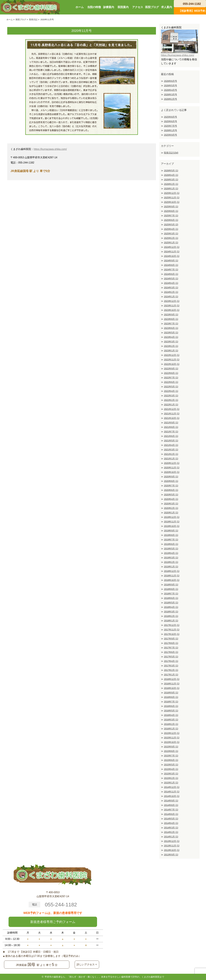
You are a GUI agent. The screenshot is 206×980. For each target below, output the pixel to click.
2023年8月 (171, 319)
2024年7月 (171, 270)
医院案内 (123, 7)
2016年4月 (171, 715)
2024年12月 (172, 247)
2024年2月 (171, 292)
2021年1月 (171, 459)
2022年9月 (171, 369)
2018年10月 (172, 580)
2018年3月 (171, 612)
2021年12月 (172, 409)
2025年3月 (171, 234)
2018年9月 (171, 585)
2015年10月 (172, 742)
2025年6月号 (171, 121)
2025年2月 (171, 238)
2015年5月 (171, 765)
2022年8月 (171, 373)
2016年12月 (172, 679)
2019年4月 (171, 553)
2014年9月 (171, 801)
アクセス (138, 7)
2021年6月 (171, 436)
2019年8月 (171, 535)
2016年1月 (171, 729)
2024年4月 (171, 283)
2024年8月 (171, 265)
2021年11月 (172, 414)
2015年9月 (171, 747)
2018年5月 (171, 603)
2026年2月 (171, 184)
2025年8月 (171, 211)
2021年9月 (171, 423)
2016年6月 (171, 706)
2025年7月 (171, 216)
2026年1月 (171, 189)
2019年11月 (172, 522)
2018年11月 (172, 576)
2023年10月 (172, 310)
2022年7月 (171, 378)
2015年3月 (171, 774)
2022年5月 (171, 387)
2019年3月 (171, 558)
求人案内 (167, 7)
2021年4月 (171, 445)
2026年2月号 (171, 99)
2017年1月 (171, 675)
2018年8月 (171, 589)
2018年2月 (171, 616)
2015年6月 (171, 760)
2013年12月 (172, 841)
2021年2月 (171, 454)
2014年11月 (172, 792)
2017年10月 (172, 634)
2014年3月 (171, 828)
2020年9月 (171, 477)
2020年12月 (172, 463)
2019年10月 (172, 526)
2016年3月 (171, 720)
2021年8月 (171, 427)
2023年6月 (171, 328)
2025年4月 (171, 229)
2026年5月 (171, 171)
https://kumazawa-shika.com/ (50, 149)
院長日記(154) (171, 153)
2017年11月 (172, 630)
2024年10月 (172, 256)
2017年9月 (171, 639)
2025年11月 (172, 198)
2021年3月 (171, 450)
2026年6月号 (171, 81)
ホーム (80, 7)
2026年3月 (171, 180)
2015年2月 (171, 778)
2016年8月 (171, 697)
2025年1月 (171, 243)
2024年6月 (171, 274)
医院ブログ (152, 7)
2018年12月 (172, 571)
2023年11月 (172, 306)
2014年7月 (171, 810)
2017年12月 (172, 625)
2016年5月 (171, 711)
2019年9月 (171, 531)
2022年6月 (171, 382)
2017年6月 (171, 652)
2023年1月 (171, 351)
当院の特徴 (94, 7)
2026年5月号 (171, 86)
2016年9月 (171, 693)
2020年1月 (171, 513)
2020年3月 (171, 504)
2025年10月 (172, 202)
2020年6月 (171, 490)
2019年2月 (171, 562)
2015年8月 (171, 751)
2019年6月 (171, 544)
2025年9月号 (171, 135)
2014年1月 (171, 837)
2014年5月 (171, 819)
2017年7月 (171, 648)
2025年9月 (171, 207)
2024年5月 (171, 279)
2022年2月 (171, 400)
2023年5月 (171, 333)
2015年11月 (172, 738)
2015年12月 (172, 733)
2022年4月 (171, 391)
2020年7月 (171, 486)
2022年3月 (171, 396)
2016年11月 (172, 684)
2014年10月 (172, 796)
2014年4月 (171, 823)
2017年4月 (171, 661)
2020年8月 (171, 481)
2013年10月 (172, 850)
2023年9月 (171, 315)
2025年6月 (171, 220)
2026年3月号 (171, 95)
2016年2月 (171, 724)
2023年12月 (172, 301)
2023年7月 (171, 324)
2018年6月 (171, 598)
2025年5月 (171, 225)
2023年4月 (171, 337)
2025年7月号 (171, 126)
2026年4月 (171, 175)
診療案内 (109, 7)
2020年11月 (172, 468)
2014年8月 (171, 805)
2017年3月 (171, 666)
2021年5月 (171, 441)
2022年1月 (171, 405)
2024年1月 (171, 297)
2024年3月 (171, 288)
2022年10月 (172, 364)
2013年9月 (171, 855)
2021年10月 (172, 418)
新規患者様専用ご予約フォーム (53, 922)
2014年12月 (172, 787)
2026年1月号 (171, 130)
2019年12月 (172, 517)
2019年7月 (171, 540)
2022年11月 (172, 360)
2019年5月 (171, 549)
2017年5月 (171, 657)
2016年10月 (172, 688)
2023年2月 (171, 346)
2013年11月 (172, 846)
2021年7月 (171, 432)
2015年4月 (171, 769)
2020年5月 (171, 495)
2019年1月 (171, 567)
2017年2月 (171, 670)
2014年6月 (171, 814)
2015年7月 (171, 756)
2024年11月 (172, 252)
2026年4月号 (171, 90)
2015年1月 (171, 783)
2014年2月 (171, 832)
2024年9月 (171, 261)
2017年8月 (171, 643)
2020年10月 (172, 472)
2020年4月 (171, 499)
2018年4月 (171, 607)
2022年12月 (172, 355)
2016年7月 (171, 702)
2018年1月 (171, 621)
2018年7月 (171, 594)
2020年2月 (171, 508)
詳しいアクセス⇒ (87, 964)
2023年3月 (171, 342)
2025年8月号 (171, 117)
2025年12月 (172, 193)
